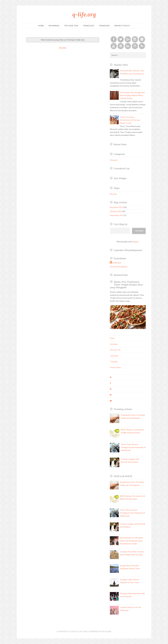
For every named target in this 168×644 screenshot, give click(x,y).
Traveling (104, 26)
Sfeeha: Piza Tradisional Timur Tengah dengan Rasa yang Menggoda (126, 285)
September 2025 (117, 215)
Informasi (54, 26)
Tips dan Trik (71, 26)
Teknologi (89, 26)
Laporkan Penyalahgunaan (128, 250)
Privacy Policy (122, 26)
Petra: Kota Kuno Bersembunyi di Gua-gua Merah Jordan (130, 120)
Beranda (63, 48)
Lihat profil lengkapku (119, 267)
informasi (114, 160)
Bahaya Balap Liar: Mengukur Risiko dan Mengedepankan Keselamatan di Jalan (132, 541)
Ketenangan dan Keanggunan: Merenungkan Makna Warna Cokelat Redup (133, 95)
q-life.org (84, 14)
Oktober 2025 (116, 211)
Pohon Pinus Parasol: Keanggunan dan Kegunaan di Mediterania (133, 447)
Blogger (135, 242)
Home (41, 26)
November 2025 (116, 207)
